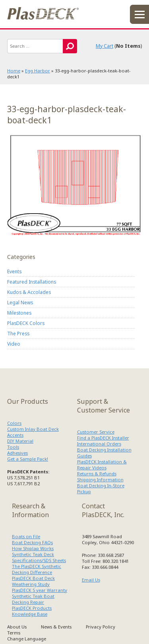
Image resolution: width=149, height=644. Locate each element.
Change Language (27, 639)
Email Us (91, 580)
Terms (14, 633)
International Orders (99, 444)
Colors (14, 423)
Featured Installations (32, 282)
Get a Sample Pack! (28, 459)
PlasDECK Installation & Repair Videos (102, 465)
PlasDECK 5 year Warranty (40, 590)
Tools (13, 447)
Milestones (19, 313)
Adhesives (17, 453)
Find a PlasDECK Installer (103, 438)
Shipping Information (100, 480)
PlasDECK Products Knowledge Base (32, 611)
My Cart (104, 46)
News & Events (56, 627)
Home (14, 71)
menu (139, 14)
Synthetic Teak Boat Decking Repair (33, 599)
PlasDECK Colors (26, 323)
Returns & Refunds (97, 474)
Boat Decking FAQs (32, 542)
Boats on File (26, 536)
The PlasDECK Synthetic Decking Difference (37, 569)
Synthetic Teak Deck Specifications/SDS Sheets (39, 557)
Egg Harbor (38, 71)
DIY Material (20, 441)
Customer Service (96, 432)
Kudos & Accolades (29, 292)
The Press (18, 333)
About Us (17, 627)
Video (14, 344)
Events (14, 271)
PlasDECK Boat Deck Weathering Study (33, 581)
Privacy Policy (101, 627)
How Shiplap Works (33, 548)
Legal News (20, 302)
